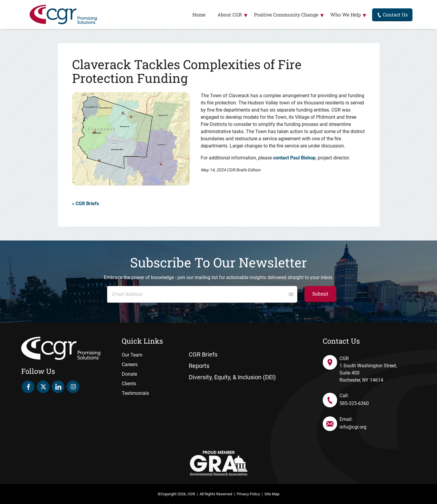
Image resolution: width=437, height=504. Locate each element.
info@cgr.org (353, 427)
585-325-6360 (354, 403)
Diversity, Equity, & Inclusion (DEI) (232, 377)
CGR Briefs (203, 354)
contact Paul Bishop (294, 158)
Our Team (132, 355)
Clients (129, 384)
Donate (129, 374)
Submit (320, 294)
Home (199, 15)
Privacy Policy (248, 494)
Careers (130, 364)
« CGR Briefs (86, 204)
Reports (199, 366)
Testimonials (135, 393)
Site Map (272, 494)
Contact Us (392, 15)
